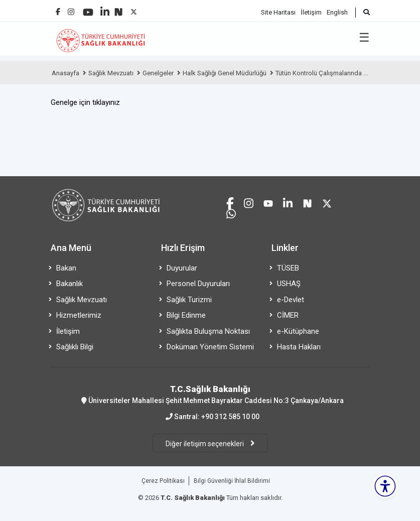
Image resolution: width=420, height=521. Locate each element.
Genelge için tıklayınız (85, 102)
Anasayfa (65, 73)
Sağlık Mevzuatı (111, 73)
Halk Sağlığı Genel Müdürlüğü (225, 73)
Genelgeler (158, 73)
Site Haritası (278, 12)
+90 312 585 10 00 (230, 417)
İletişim (311, 12)
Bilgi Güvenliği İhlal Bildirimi (232, 481)
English (337, 12)
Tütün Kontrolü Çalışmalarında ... (322, 73)
